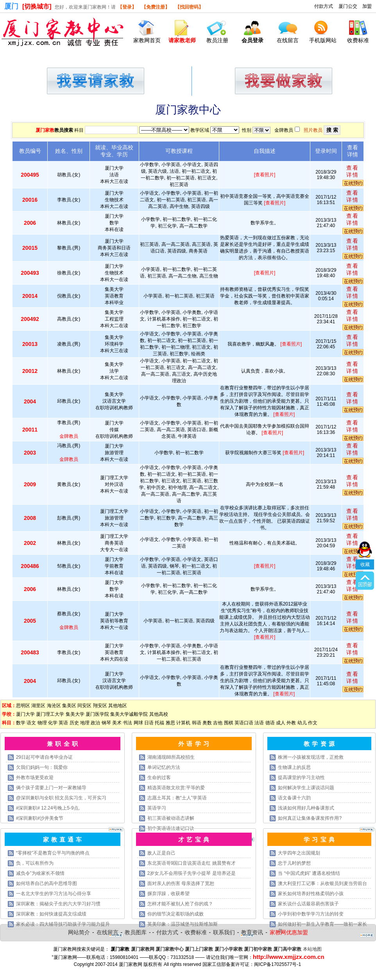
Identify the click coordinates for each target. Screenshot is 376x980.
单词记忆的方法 (164, 767)
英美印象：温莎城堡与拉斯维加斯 (183, 924)
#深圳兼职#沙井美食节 (40, 818)
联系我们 (224, 932)
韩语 (197, 723)
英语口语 (244, 723)
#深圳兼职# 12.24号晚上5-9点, (48, 808)
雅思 (170, 723)
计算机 (183, 723)
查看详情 (353, 171)
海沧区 (54, 706)
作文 (313, 723)
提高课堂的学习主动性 (301, 778)
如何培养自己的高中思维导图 (47, 883)
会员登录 (252, 40)
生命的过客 (159, 778)
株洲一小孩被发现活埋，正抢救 (311, 757)
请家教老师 (182, 40)
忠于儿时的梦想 (294, 863)
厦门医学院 (97, 714)
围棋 (229, 723)
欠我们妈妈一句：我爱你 (42, 767)
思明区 (23, 706)
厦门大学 (25, 714)
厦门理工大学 (50, 714)
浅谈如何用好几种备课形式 (306, 808)
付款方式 (324, 6)
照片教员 (313, 130)
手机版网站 (323, 40)
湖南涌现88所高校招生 (171, 757)
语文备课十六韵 (294, 798)
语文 (31, 723)
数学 (21, 723)
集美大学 (75, 714)
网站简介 (79, 932)
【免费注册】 (156, 7)
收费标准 (358, 40)
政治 (95, 723)
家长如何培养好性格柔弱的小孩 (311, 894)
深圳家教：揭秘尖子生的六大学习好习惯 (58, 904)
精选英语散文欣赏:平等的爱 (176, 788)
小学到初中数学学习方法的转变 (311, 914)
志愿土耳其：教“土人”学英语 (177, 798)
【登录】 (127, 7)
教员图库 (136, 932)
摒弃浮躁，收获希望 (168, 894)
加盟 (367, 6)
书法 (127, 723)
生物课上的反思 (294, 767)
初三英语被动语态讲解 (171, 818)
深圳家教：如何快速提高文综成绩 (51, 914)
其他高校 (159, 714)
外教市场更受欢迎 (35, 778)
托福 (159, 723)
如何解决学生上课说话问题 (306, 788)
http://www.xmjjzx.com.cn (289, 957)
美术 (117, 723)
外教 (291, 723)
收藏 (365, 514)
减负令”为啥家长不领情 (40, 873)
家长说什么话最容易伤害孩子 (308, 904)
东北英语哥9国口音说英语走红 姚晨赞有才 (192, 863)
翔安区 (100, 706)
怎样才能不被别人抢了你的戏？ (180, 904)
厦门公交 (348, 6)
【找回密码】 (189, 7)
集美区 (69, 706)
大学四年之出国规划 (299, 853)
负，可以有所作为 (35, 863)
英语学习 (157, 808)
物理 (42, 723)
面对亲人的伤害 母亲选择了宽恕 (181, 883)
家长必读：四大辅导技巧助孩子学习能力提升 (63, 924)
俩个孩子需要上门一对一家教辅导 (51, 788)
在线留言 (288, 40)
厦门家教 (45, 130)
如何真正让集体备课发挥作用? (310, 818)
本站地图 (312, 949)
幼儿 (302, 723)
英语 (63, 723)
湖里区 (38, 706)
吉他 (218, 723)
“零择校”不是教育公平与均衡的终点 (53, 853)
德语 (270, 723)
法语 (259, 723)
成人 (281, 723)
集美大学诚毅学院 (129, 714)
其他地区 (118, 706)
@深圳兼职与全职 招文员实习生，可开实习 (61, 798)
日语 (149, 723)
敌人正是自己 (161, 853)
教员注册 (217, 40)
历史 (74, 723)
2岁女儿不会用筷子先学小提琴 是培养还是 (192, 873)
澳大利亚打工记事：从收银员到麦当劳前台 (322, 883)
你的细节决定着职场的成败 (175, 914)
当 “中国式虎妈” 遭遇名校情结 (309, 873)
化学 (53, 723)
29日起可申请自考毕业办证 (44, 757)
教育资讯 (252, 932)
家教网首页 (147, 40)
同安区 (84, 706)
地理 (85, 723)
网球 (138, 723)
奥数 (207, 723)
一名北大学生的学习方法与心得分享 (54, 894)
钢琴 (106, 723)
